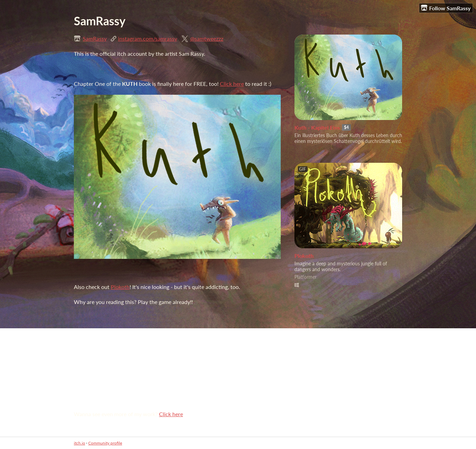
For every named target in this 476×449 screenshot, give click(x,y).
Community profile (105, 443)
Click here (232, 84)
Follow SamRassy (446, 8)
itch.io (80, 443)
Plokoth (120, 287)
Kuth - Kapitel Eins (317, 127)
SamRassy (95, 38)
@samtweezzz (207, 38)
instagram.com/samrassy (148, 38)
